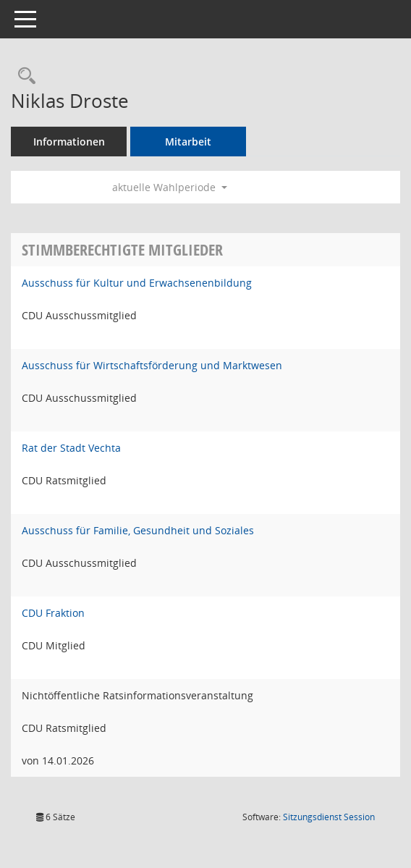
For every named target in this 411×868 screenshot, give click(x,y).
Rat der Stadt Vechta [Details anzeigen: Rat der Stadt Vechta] (71, 448)
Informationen (69, 142)
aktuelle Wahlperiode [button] (170, 187)
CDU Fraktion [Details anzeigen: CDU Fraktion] (53, 613)
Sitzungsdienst (329, 817)
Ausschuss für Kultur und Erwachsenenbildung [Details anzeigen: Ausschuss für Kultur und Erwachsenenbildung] (137, 283)
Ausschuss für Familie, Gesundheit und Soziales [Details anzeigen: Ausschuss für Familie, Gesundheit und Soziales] (138, 530)
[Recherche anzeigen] (23, 76)
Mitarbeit (188, 142)
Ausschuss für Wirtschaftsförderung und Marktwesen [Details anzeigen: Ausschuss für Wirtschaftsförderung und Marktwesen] (152, 365)
